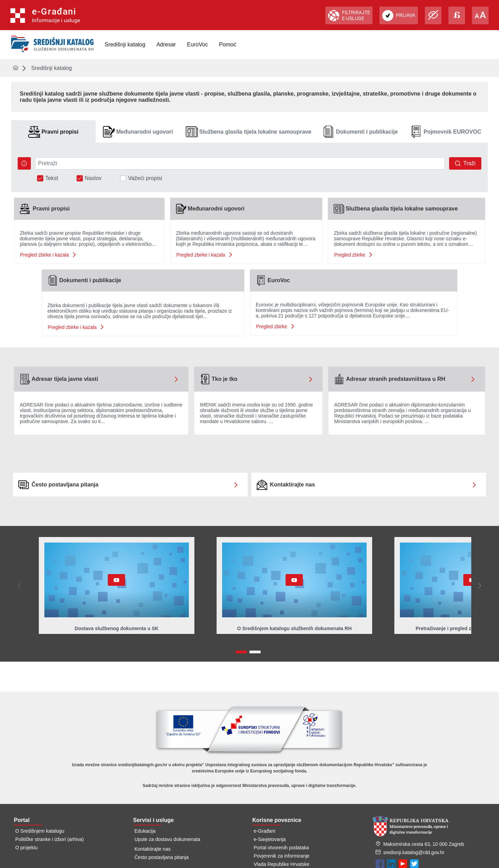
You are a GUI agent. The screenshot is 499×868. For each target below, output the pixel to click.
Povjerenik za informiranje (282, 856)
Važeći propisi (145, 178)
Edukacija (145, 831)
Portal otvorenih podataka (281, 848)
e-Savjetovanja (270, 839)
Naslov (93, 178)
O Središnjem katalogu (40, 831)
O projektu (27, 848)
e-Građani (264, 831)
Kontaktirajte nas (152, 849)
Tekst (51, 178)
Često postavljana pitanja (161, 857)
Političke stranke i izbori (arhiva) (50, 839)
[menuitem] (125, 45)
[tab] (53, 132)
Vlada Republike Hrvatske (282, 864)
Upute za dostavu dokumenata (167, 839)
